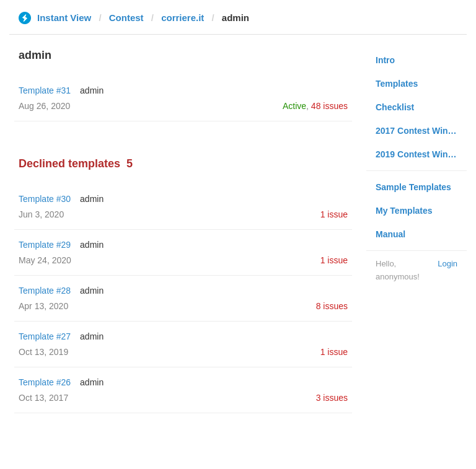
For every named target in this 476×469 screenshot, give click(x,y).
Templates (397, 84)
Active (294, 106)
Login (447, 264)
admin (92, 90)
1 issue (334, 214)
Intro (385, 60)
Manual (390, 234)
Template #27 (45, 336)
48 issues (329, 106)
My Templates (404, 211)
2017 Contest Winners (421, 131)
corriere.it (183, 18)
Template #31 (45, 90)
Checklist (395, 107)
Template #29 (45, 245)
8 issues (332, 306)
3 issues (332, 398)
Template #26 (45, 382)
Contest (126, 18)
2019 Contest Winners (421, 154)
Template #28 (45, 291)
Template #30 (45, 199)
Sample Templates (413, 187)
